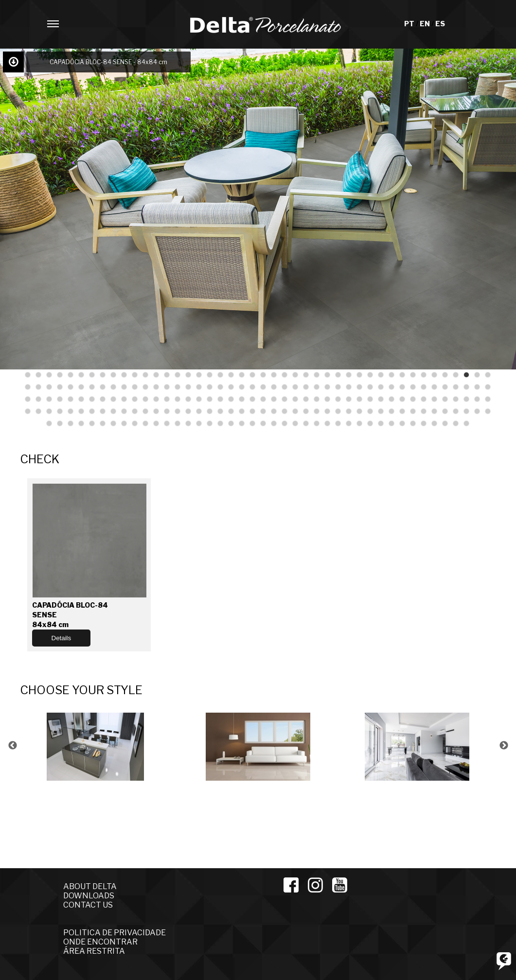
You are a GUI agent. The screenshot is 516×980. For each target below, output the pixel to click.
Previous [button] (13, 746)
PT (410, 24)
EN (426, 24)
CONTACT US (88, 905)
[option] (99, 745)
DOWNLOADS (89, 896)
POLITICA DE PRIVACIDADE (115, 933)
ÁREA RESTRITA (94, 951)
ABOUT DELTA (90, 886)
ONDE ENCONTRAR (100, 942)
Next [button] (504, 746)
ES (440, 24)
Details (62, 638)
